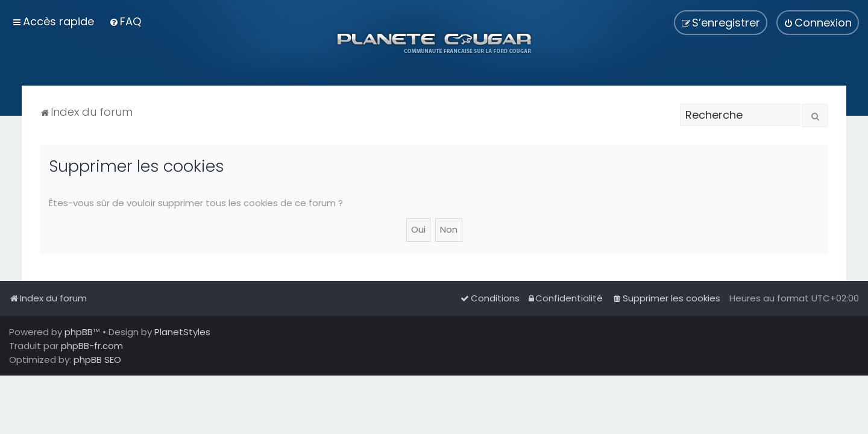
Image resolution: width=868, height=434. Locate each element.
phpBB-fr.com (92, 346)
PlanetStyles (182, 332)
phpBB (79, 332)
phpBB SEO (97, 360)
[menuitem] (125, 21)
